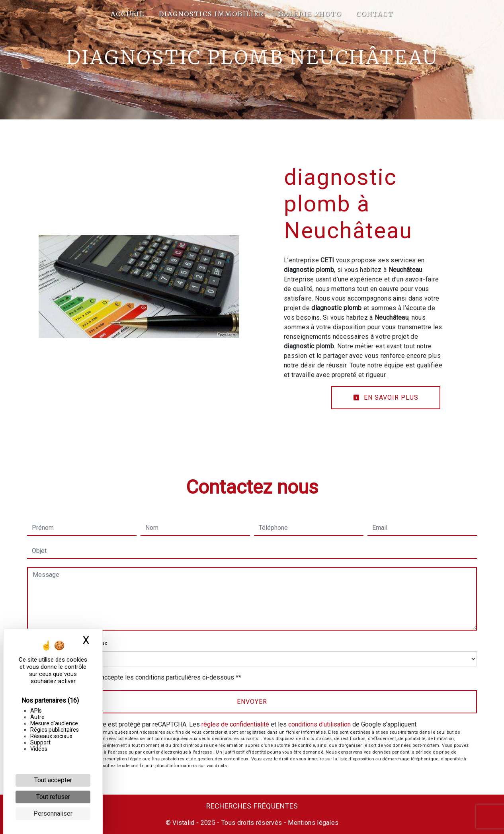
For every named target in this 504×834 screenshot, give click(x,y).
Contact (375, 14)
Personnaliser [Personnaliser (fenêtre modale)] (53, 813)
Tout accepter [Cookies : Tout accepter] (53, 780)
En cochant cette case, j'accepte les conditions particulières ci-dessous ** (138, 677)
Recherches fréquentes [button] (252, 806)
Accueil (128, 14)
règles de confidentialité (235, 724)
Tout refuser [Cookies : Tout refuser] (53, 797)
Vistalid (184, 823)
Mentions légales (312, 823)
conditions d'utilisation (319, 724)
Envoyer (252, 702)
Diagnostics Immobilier (211, 14)
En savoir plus (386, 397)
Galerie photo (310, 14)
